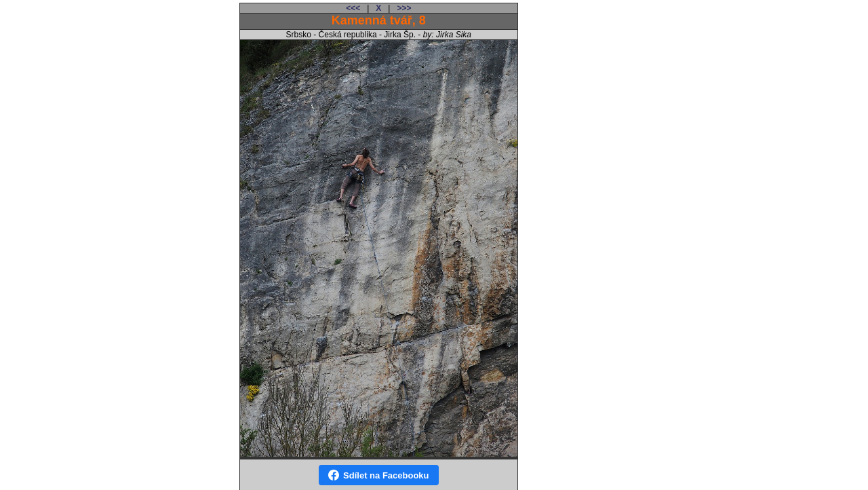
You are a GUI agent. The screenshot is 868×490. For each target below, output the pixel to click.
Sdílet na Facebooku (378, 475)
